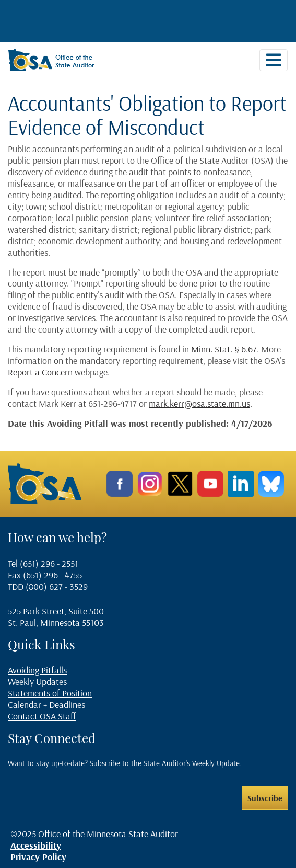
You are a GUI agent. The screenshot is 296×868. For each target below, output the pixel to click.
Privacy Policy (38, 857)
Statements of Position (50, 693)
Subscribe (265, 798)
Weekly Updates (37, 682)
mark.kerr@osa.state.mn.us (199, 403)
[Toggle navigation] (274, 60)
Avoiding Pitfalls (37, 670)
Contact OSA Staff (42, 716)
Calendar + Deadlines (46, 705)
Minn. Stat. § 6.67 (224, 349)
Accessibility (36, 845)
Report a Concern (40, 372)
